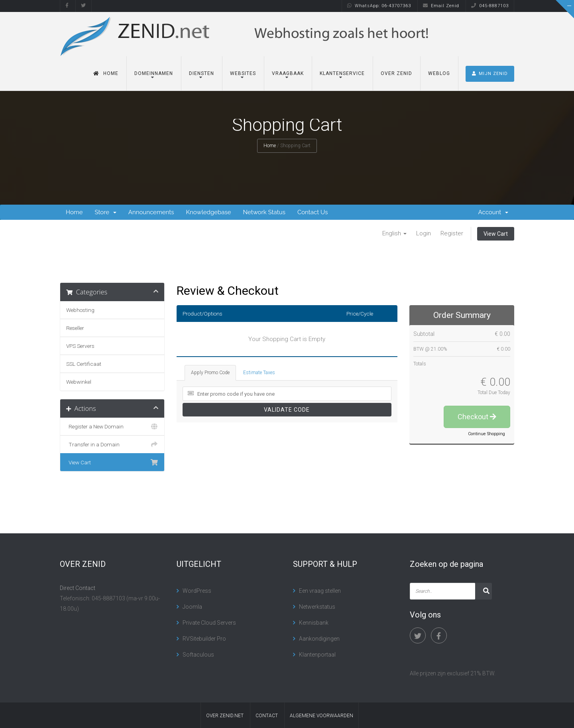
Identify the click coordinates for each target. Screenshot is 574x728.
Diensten (201, 74)
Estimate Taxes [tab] (259, 373)
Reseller (75, 328)
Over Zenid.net (225, 716)
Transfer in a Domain (112, 444)
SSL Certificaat (84, 364)
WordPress (197, 591)
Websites (243, 74)
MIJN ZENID (490, 74)
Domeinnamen (154, 74)
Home (106, 74)
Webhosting (80, 310)
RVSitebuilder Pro (204, 639)
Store (105, 212)
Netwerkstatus (317, 607)
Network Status (264, 212)
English (394, 233)
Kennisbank (314, 623)
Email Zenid (441, 6)
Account (493, 212)
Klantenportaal (317, 655)
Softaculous (198, 655)
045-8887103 (490, 6)
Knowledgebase (208, 212)
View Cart (496, 234)
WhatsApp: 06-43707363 (379, 6)
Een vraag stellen (320, 591)
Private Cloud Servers (209, 623)
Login (424, 233)
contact (267, 716)
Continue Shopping (487, 434)
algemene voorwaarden (321, 716)
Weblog (439, 74)
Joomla (192, 607)
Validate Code (287, 410)
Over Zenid (396, 74)
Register (452, 233)
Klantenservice (342, 74)
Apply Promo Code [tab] (210, 373)
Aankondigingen (319, 639)
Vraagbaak (288, 74)
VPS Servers (80, 346)
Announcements (151, 212)
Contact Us (313, 212)
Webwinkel (79, 382)
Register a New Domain (112, 426)
